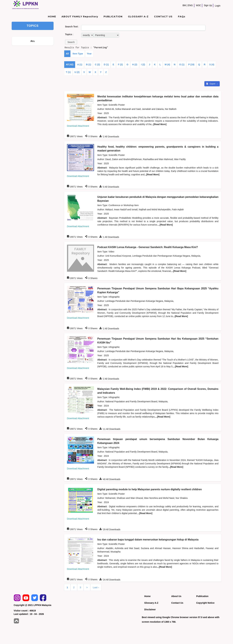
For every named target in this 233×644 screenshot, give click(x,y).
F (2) (120, 64)
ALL (33, 41)
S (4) (212, 64)
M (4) (167, 64)
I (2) (143, 64)
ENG (190, 5)
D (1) (106, 64)
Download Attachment (78, 126)
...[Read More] (159, 124)
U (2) (77, 72)
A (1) (80, 64)
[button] (71, 42)
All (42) (70, 64)
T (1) (68, 72)
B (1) (89, 64)
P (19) (191, 64)
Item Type (78, 54)
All (67, 54)
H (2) (135, 64)
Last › (96, 587)
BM (184, 5)
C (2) (97, 64)
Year (89, 54)
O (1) (182, 64)
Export (211, 84)
